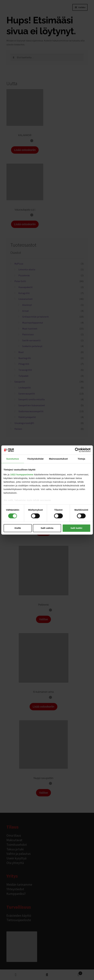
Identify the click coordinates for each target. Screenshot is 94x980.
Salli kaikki (76, 528)
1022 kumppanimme (22, 474)
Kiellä (18, 528)
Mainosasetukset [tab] (58, 459)
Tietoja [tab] (82, 459)
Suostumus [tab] (13, 459)
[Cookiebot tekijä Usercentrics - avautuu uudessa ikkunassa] (77, 450)
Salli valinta (47, 528)
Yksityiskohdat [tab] (35, 459)
